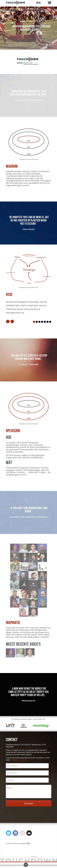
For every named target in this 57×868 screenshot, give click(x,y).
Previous (8, 321)
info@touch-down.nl (19, 760)
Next (12, 321)
